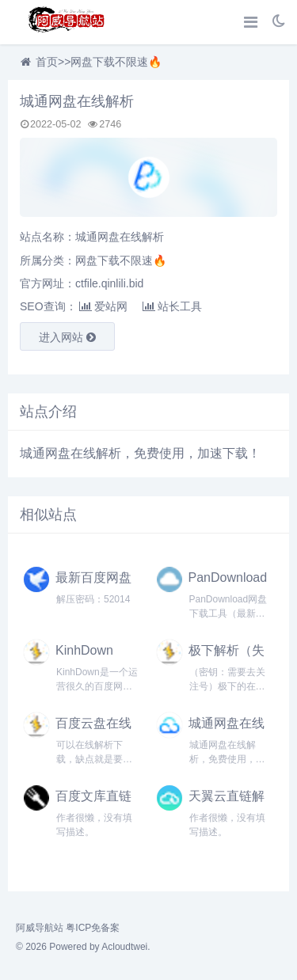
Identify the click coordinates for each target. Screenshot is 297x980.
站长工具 (172, 306)
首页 (47, 62)
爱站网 (103, 306)
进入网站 (67, 337)
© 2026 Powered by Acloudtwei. (83, 947)
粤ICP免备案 (93, 928)
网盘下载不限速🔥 (116, 62)
